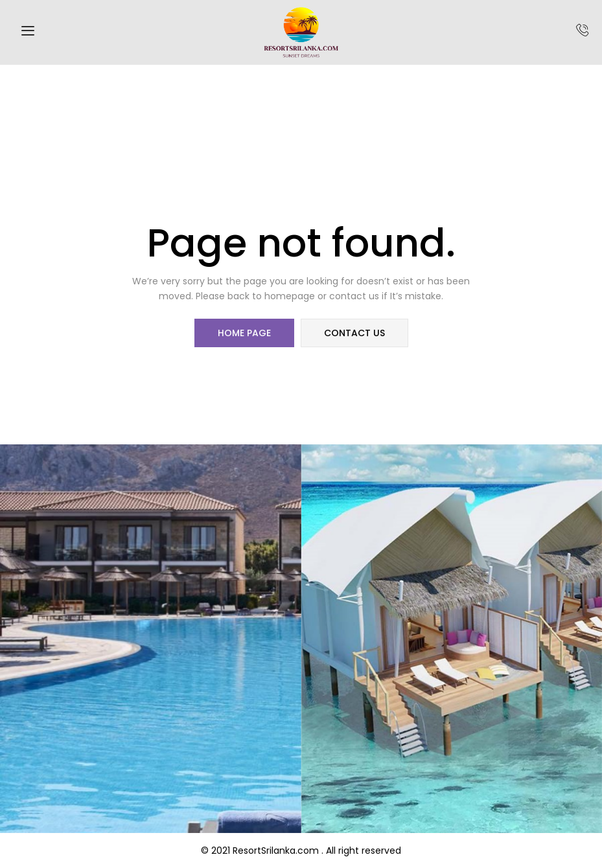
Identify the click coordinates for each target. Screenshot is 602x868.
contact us (354, 333)
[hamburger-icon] (28, 32)
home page (244, 333)
